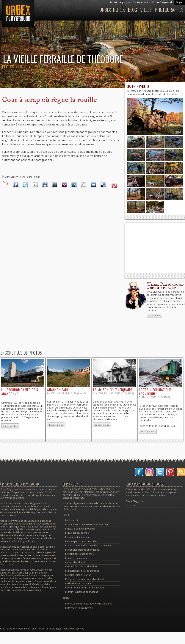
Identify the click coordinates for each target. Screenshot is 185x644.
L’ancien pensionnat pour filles (81, 541)
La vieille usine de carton (78, 575)
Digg (93, 185)
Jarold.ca (130, 505)
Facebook (16, 185)
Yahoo (64, 185)
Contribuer (155, 316)
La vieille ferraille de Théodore (81, 567)
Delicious (103, 185)
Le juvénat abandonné (77, 533)
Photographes (169, 10)
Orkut (84, 185)
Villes (146, 10)
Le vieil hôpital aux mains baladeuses (85, 588)
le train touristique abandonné (155, 392)
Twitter (26, 185)
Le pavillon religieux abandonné (82, 571)
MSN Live (55, 185)
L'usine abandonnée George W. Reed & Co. (88, 524)
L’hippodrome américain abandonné (85, 579)
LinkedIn (74, 185)
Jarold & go (55, 629)
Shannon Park (58, 390)
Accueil (114, 2)
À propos (125, 2)
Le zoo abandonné (75, 562)
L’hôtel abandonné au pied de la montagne (88, 545)
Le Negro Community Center (80, 529)
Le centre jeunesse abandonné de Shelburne (89, 604)
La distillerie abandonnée (79, 583)
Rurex (119, 10)
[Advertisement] (155, 248)
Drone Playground (162, 2)
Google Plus (35, 185)
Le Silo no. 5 (72, 520)
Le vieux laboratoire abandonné (82, 550)
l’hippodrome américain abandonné (20, 392)
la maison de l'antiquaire (113, 390)
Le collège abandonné (77, 558)
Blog (133, 10)
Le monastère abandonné (79, 608)
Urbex (105, 10)
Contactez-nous (141, 2)
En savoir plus (10, 426)
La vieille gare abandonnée (80, 554)
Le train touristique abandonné (82, 592)
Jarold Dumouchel (34, 67)
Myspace (45, 185)
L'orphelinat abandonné (78, 537)
